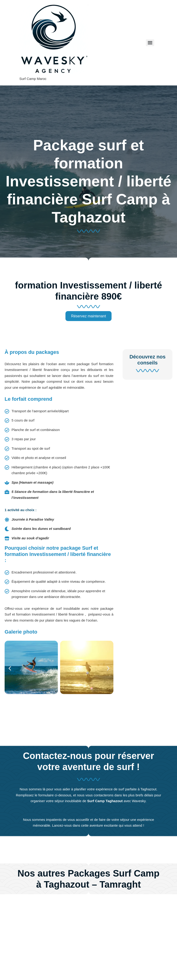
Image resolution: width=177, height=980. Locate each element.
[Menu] (150, 43)
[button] (10, 668)
